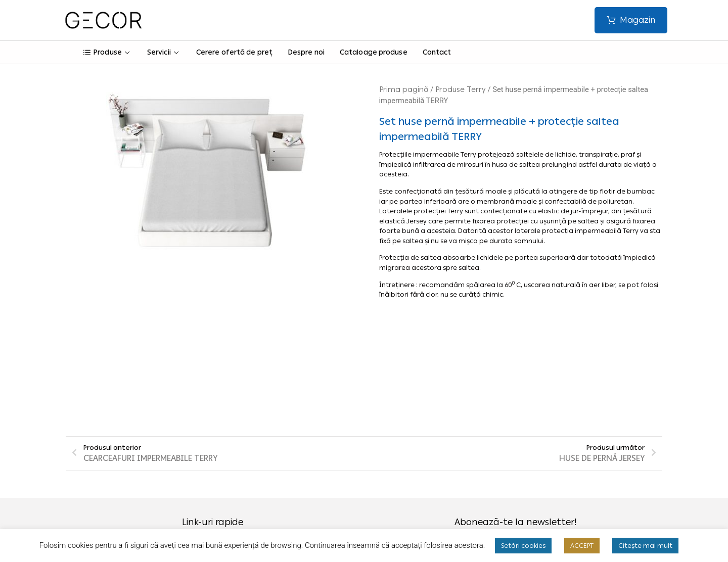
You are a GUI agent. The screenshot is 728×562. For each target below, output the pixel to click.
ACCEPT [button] (582, 546)
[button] (630, 20)
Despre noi (306, 53)
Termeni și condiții (271, 448)
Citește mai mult (645, 546)
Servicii (164, 53)
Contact (437, 53)
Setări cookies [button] (523, 546)
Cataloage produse (373, 53)
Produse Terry (461, 90)
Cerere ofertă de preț (234, 53)
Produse (108, 53)
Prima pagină (404, 90)
